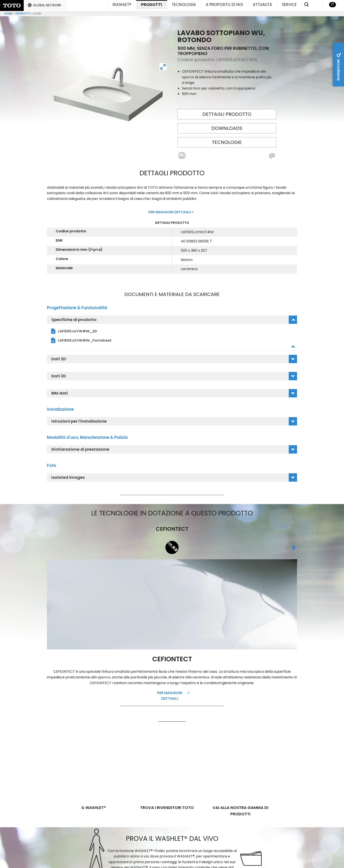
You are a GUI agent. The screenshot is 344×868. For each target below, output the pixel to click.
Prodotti (22, 12)
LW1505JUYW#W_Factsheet (85, 339)
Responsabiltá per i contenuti (253, 855)
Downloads (227, 126)
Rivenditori (338, 65)
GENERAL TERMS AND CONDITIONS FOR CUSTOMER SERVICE (161, 855)
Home (8, 12)
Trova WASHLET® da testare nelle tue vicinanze (171, 825)
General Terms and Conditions (137, 862)
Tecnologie (227, 141)
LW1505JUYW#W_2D (78, 330)
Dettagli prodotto (227, 112)
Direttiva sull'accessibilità (200, 862)
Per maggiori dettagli (170, 694)
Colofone (299, 855)
